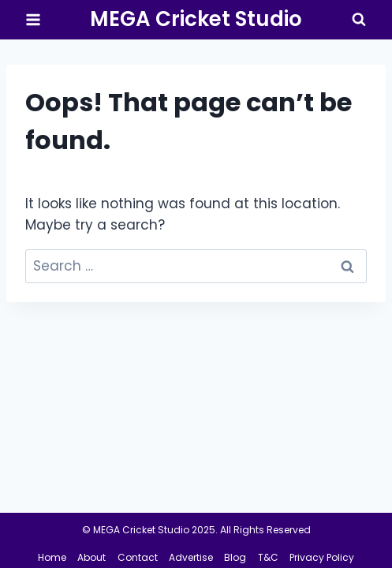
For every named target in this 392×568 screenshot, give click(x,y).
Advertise (191, 557)
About (91, 557)
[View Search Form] (359, 20)
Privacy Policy (322, 557)
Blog (235, 557)
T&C (268, 557)
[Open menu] (34, 19)
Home (52, 557)
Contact (138, 557)
